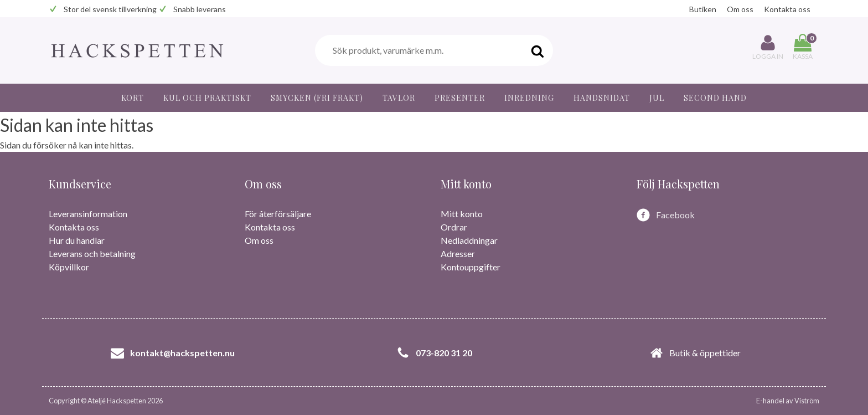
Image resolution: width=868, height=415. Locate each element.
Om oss (740, 9)
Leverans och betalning (92, 253)
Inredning (529, 98)
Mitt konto (462, 214)
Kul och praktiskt (207, 98)
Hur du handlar (77, 240)
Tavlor (399, 98)
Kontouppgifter (471, 267)
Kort (133, 98)
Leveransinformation (88, 214)
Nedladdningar (469, 240)
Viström (807, 401)
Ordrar (454, 227)
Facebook (675, 215)
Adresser (458, 253)
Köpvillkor (69, 267)
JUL (657, 98)
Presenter (460, 98)
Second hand (715, 98)
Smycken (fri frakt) (317, 98)
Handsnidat (602, 98)
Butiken (703, 9)
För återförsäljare (278, 214)
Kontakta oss (787, 9)
